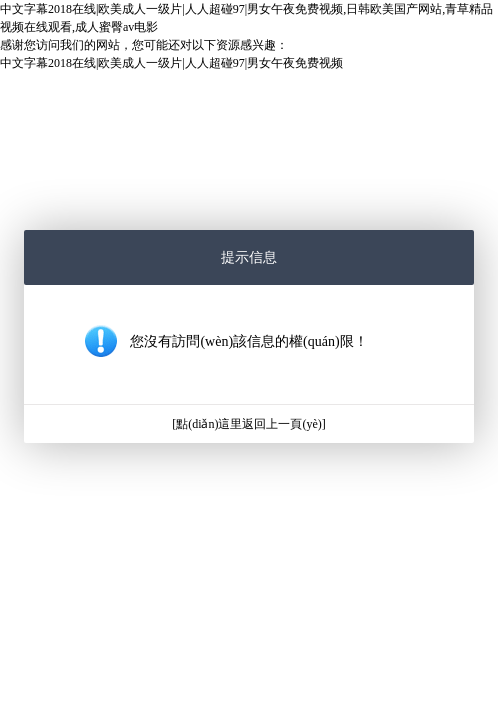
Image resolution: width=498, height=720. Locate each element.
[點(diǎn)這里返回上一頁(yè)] (249, 424)
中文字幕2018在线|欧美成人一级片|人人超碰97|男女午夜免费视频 (171, 63)
